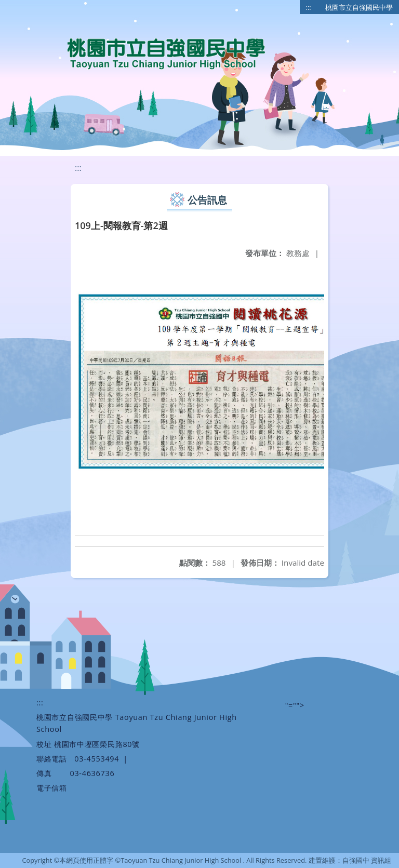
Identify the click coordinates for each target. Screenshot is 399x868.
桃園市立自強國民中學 (359, 7)
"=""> (295, 705)
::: (309, 7)
